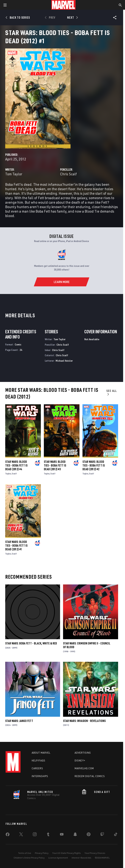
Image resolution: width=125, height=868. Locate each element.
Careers (37, 768)
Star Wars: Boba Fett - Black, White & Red (31, 643)
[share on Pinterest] (89, 835)
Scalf (14, 473)
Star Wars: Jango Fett (19, 721)
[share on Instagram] (35, 835)
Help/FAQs (39, 761)
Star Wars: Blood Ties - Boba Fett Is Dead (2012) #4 (16, 465)
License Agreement (58, 858)
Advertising (83, 753)
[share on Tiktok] (116, 835)
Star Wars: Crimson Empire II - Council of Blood (87, 645)
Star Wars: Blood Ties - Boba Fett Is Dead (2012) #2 (94, 465)
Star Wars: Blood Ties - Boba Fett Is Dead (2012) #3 (55, 465)
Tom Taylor (14, 174)
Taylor (8, 473)
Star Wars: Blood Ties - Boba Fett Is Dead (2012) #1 (16, 546)
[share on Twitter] (21, 835)
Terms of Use (25, 853)
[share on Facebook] (8, 835)
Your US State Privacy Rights (67, 853)
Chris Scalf (68, 174)
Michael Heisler (64, 361)
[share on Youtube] (62, 835)
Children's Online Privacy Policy (29, 858)
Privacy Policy (42, 853)
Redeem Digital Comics (90, 776)
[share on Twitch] (102, 835)
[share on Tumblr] (48, 835)
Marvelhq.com (84, 768)
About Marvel (41, 753)
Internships (40, 776)
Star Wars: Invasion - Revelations (84, 721)
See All (112, 392)
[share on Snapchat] (75, 835)
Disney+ (80, 761)
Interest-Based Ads (81, 858)
